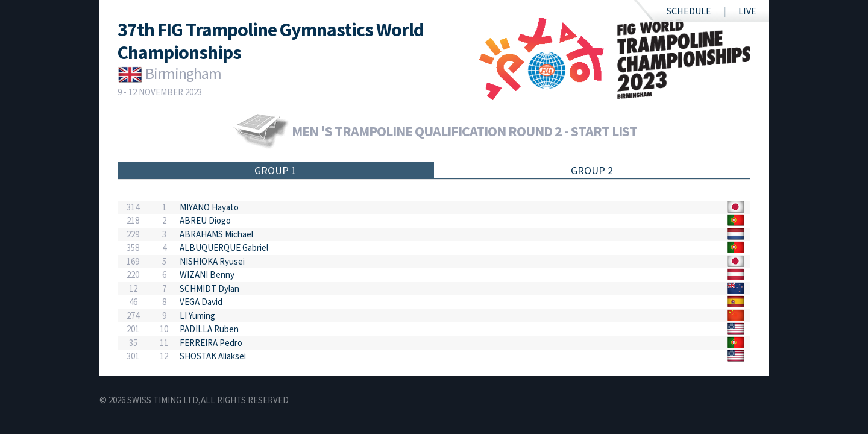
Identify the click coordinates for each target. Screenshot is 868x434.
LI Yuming (197, 316)
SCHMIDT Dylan (209, 288)
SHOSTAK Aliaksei (213, 356)
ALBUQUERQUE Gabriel (224, 247)
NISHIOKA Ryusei (212, 261)
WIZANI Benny (207, 275)
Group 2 (592, 170)
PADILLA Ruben (209, 329)
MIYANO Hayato (209, 207)
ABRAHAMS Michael (216, 234)
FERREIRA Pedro (211, 343)
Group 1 (275, 170)
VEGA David (201, 302)
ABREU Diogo (205, 220)
